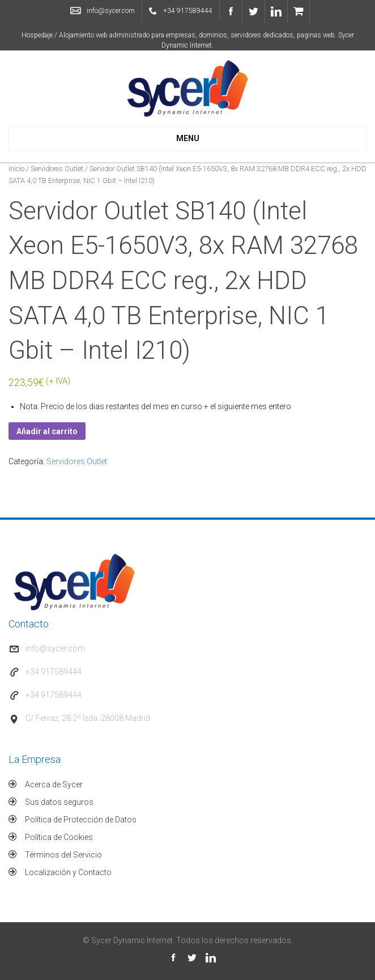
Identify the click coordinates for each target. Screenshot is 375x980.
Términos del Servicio (63, 855)
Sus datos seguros (59, 802)
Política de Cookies (59, 837)
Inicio (16, 169)
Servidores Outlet (57, 169)
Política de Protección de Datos (81, 820)
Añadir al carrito (47, 431)
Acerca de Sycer (54, 784)
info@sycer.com (111, 11)
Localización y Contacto (68, 872)
